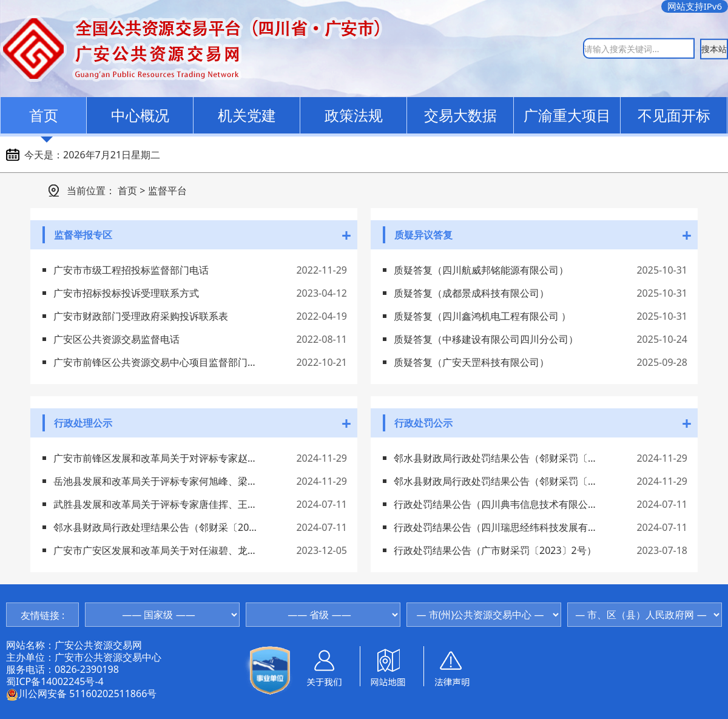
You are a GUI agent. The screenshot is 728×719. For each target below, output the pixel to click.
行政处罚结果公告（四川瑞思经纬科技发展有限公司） (496, 527)
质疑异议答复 (423, 235)
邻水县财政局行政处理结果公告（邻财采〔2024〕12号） (155, 527)
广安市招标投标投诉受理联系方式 (126, 293)
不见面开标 (674, 115)
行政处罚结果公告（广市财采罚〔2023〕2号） (495, 550)
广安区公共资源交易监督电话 (116, 339)
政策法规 (354, 115)
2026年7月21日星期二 (112, 155)
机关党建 (247, 115)
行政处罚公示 (423, 423)
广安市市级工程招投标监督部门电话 (131, 270)
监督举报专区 (83, 235)
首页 (44, 115)
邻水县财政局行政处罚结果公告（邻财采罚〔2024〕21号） (496, 458)
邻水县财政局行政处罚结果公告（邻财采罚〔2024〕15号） (496, 481)
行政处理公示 (83, 423)
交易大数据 (460, 115)
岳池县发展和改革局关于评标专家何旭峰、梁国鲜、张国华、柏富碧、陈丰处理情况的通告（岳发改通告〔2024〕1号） (155, 481)
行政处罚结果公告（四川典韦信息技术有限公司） (496, 504)
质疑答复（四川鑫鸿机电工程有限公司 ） (482, 316)
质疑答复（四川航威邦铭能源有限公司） (481, 270)
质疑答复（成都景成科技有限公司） (471, 293)
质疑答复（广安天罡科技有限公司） (471, 362)
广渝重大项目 (567, 115)
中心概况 (140, 115)
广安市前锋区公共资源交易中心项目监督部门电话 (155, 362)
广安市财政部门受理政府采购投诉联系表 (141, 316)
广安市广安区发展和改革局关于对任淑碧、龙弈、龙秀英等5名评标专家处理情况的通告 (155, 550)
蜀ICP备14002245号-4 (55, 681)
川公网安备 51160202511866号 (81, 694)
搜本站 (714, 48)
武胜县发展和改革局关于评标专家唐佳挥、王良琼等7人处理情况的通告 (155, 504)
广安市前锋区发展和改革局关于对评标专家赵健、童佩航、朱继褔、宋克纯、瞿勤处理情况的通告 (155, 458)
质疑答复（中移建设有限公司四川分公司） (486, 339)
